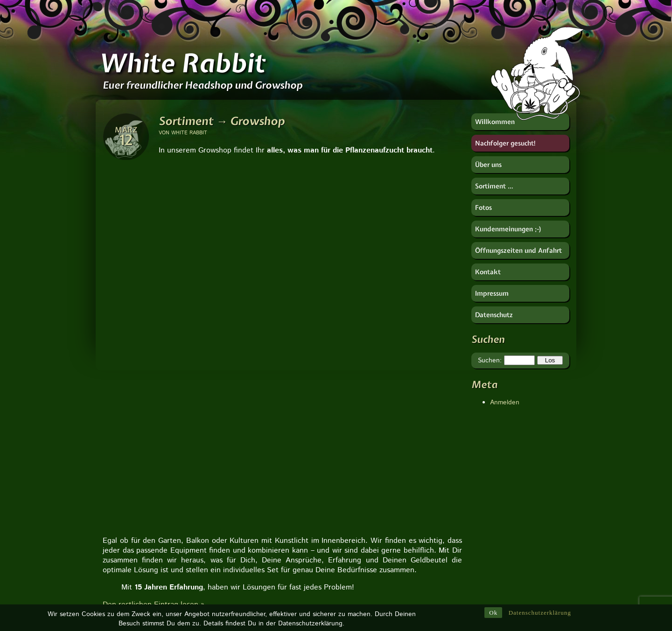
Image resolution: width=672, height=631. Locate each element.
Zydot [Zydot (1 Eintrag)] (399, 443)
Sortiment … (494, 186)
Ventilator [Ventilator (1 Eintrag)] (371, 578)
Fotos (483, 208)
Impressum (492, 293)
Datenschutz (494, 315)
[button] (111, 268)
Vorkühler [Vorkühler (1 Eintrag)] (413, 497)
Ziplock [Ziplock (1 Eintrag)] (368, 443)
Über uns (488, 165)
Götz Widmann (493, 470)
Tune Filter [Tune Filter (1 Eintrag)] (372, 497)
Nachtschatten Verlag (503, 507)
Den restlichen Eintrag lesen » (154, 246)
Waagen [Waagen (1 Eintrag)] (369, 456)
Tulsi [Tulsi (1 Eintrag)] (403, 537)
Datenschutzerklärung (540, 613)
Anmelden (505, 402)
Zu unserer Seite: (161, 453)
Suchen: (490, 361)
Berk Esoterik (491, 442)
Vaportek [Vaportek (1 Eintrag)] (370, 483)
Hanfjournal (488, 479)
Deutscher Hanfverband (506, 461)
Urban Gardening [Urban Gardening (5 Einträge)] (386, 469)
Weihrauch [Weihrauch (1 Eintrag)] (409, 483)
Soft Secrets (489, 535)
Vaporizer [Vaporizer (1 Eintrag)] (371, 537)
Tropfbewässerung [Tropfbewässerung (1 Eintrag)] (382, 564)
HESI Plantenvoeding (503, 489)
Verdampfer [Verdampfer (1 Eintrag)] (373, 524)
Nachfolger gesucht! (506, 143)
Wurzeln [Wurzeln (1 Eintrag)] (369, 591)
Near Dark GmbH (497, 517)
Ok (493, 613)
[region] (282, 166)
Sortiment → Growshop (222, 121)
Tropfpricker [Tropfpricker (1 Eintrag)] (374, 551)
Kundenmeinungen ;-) (508, 229)
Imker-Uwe (487, 498)
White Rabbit (182, 63)
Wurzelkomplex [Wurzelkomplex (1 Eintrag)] (413, 510)
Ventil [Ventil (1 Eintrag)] (404, 578)
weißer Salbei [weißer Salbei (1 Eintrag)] (421, 524)
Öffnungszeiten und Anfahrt (518, 250)
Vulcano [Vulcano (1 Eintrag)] (369, 510)
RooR (480, 526)
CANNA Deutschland (502, 451)
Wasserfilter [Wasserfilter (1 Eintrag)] (409, 591)
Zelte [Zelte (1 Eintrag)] (433, 578)
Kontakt (488, 272)
